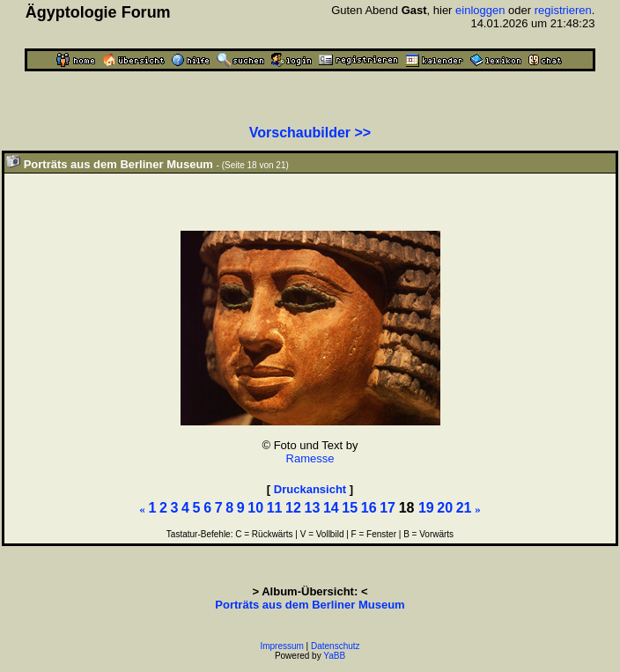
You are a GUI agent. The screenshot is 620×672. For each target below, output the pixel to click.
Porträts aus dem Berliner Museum (310, 605)
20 (445, 508)
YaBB (334, 656)
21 (464, 508)
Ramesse (310, 458)
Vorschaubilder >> (310, 133)
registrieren (563, 10)
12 (293, 508)
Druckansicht (310, 489)
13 (313, 508)
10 (255, 508)
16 (369, 508)
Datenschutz (336, 646)
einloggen (480, 10)
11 (275, 508)
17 (387, 508)
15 (350, 508)
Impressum (281, 646)
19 (426, 508)
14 (331, 508)
